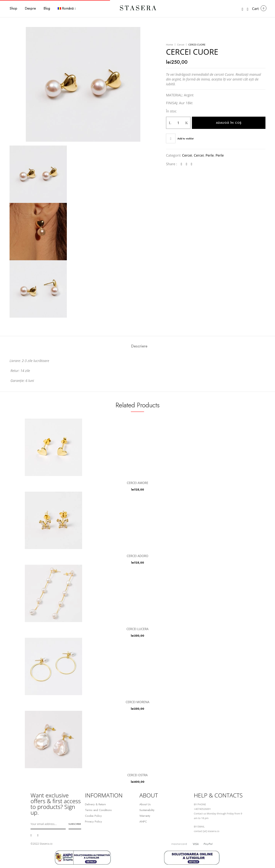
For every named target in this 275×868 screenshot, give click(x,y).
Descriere (139, 346)
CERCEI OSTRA (137, 775)
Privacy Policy (93, 822)
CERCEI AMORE (137, 483)
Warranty (145, 816)
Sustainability (147, 810)
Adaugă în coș (229, 123)
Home (169, 45)
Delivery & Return (95, 804)
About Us (145, 804)
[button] (255, 9)
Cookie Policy (93, 816)
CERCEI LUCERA (137, 629)
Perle (210, 155)
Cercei (181, 45)
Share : (171, 164)
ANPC (143, 822)
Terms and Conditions (98, 810)
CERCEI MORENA (137, 702)
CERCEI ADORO (138, 556)
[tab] (139, 347)
